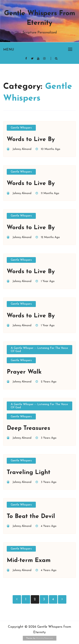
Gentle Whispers (21, 128)
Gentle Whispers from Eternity (40, 18)
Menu (9, 50)
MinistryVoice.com (45, 638)
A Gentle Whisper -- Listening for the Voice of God (39, 350)
